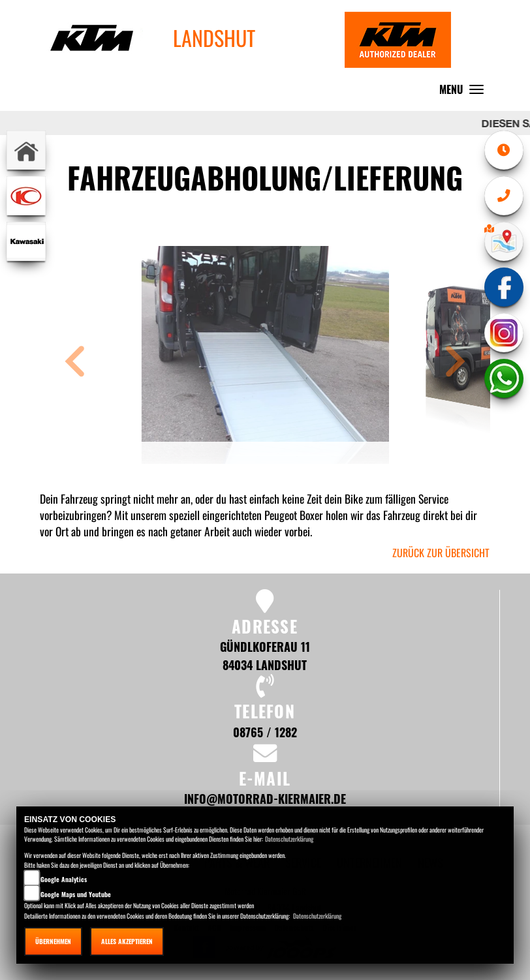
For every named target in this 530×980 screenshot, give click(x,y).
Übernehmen (53, 941)
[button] (75, 363)
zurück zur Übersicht (441, 553)
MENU (465, 92)
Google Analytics (64, 879)
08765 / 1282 (265, 732)
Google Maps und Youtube (76, 894)
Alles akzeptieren (127, 941)
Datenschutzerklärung (289, 839)
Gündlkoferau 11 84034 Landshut (265, 655)
